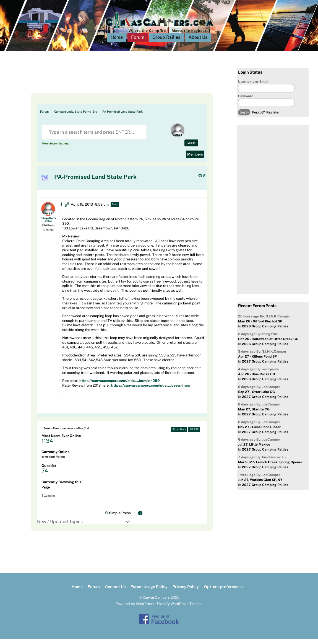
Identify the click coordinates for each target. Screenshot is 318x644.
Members (195, 159)
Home (117, 42)
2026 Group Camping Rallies (265, 331)
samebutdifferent (53, 461)
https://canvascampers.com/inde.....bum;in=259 (119, 385)
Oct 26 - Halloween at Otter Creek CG (268, 344)
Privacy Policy (186, 591)
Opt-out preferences (223, 591)
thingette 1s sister (48, 224)
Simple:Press (120, 518)
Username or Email (253, 86)
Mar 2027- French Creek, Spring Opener (270, 467)
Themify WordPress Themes (179, 608)
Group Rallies (166, 42)
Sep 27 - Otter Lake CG (256, 396)
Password (246, 101)
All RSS (194, 434)
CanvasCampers (156, 602)
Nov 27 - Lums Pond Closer (259, 432)
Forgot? (258, 117)
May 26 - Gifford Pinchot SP (260, 326)
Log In (191, 147)
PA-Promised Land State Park (122, 116)
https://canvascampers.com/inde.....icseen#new (151, 390)
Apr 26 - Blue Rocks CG (257, 379)
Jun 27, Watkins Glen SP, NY (260, 484)
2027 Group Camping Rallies (265, 366)
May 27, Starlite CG (254, 414)
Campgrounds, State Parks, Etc (76, 116)
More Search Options (55, 148)
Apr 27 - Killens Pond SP (257, 361)
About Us (198, 42)
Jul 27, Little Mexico (254, 449)
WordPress (145, 608)
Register (273, 117)
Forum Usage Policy (149, 591)
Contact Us (115, 591)
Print (115, 209)
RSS (201, 180)
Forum (138, 42)
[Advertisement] (116, 85)
